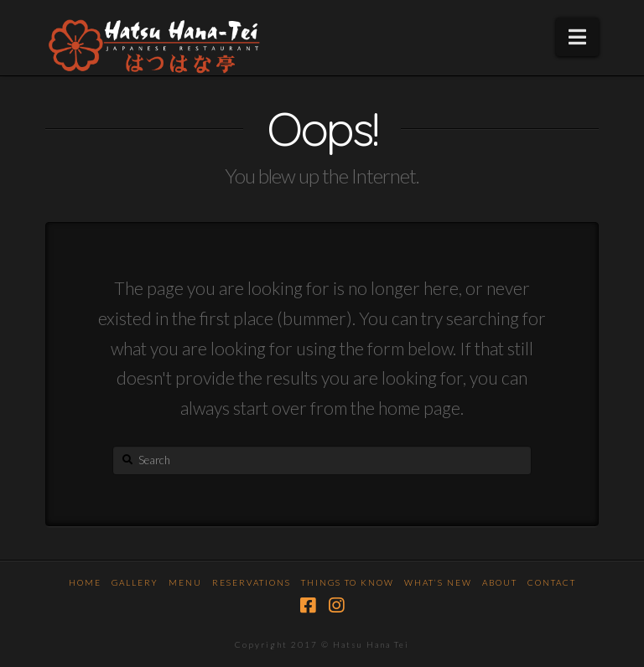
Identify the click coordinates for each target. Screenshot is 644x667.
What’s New (438, 582)
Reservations (252, 582)
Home (85, 582)
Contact (552, 582)
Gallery (135, 582)
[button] (577, 37)
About (500, 582)
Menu (185, 582)
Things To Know (348, 582)
